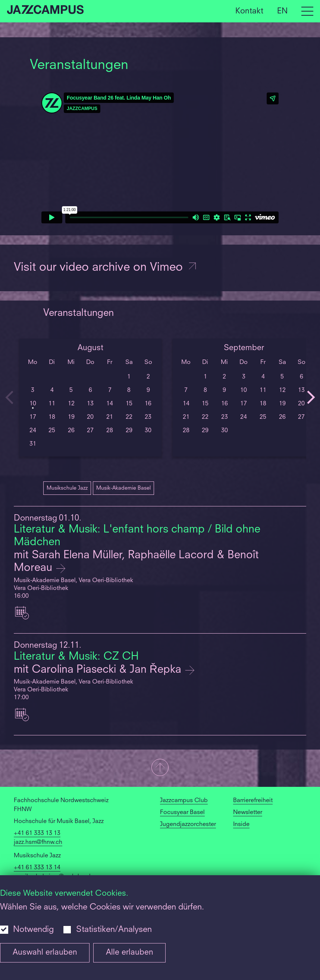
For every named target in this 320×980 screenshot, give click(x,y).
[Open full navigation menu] (307, 11)
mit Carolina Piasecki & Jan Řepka (99, 670)
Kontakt (249, 11)
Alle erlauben (130, 953)
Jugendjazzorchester (188, 824)
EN (282, 11)
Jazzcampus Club (184, 801)
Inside (241, 824)
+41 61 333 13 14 (37, 868)
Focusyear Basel (182, 813)
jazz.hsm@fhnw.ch (38, 842)
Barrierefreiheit (253, 801)
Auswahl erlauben (45, 953)
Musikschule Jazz (67, 488)
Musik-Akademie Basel (123, 488)
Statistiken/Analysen (114, 930)
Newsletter (248, 813)
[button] (160, 768)
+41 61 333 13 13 (37, 833)
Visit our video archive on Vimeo (106, 268)
